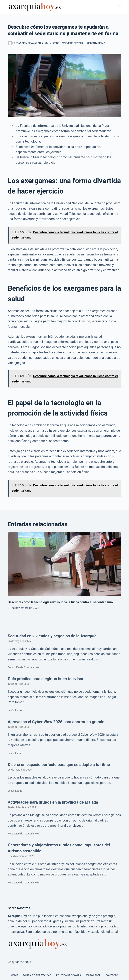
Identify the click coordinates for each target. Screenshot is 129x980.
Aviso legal (93, 975)
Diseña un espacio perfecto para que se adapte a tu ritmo (59, 765)
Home (14, 975)
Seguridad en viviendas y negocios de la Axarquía (52, 636)
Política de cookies (68, 975)
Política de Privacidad (37, 975)
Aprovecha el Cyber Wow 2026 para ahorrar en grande (56, 722)
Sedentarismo (96, 43)
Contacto (112, 975)
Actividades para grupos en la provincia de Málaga (53, 802)
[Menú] (119, 7)
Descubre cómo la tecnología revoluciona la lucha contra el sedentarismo (60, 602)
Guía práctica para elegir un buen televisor (46, 679)
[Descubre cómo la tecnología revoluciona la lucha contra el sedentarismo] (65, 564)
